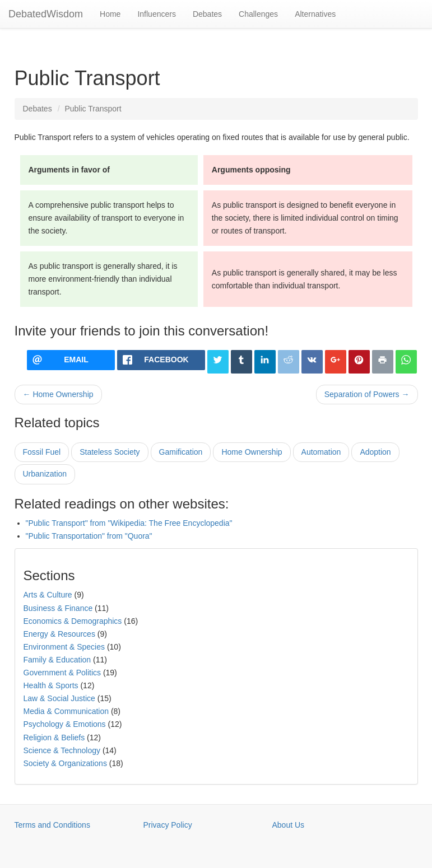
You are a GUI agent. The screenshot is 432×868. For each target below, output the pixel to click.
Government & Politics (62, 673)
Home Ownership (252, 452)
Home (110, 14)
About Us (289, 825)
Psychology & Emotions (65, 724)
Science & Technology (62, 750)
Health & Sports (51, 685)
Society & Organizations (65, 763)
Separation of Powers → (367, 394)
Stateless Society (110, 452)
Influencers (156, 14)
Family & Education (57, 660)
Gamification (181, 452)
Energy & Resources (59, 634)
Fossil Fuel (42, 452)
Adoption (375, 452)
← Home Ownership (58, 394)
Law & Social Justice (59, 698)
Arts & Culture (48, 595)
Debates (207, 14)
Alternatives (315, 14)
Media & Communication (66, 711)
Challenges (258, 14)
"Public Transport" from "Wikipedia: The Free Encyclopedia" (129, 523)
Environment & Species (64, 647)
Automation (321, 452)
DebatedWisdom (46, 14)
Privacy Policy (168, 825)
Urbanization (45, 474)
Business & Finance (58, 608)
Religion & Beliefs (54, 738)
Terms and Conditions (52, 825)
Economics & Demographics (73, 621)
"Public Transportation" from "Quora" (89, 536)
